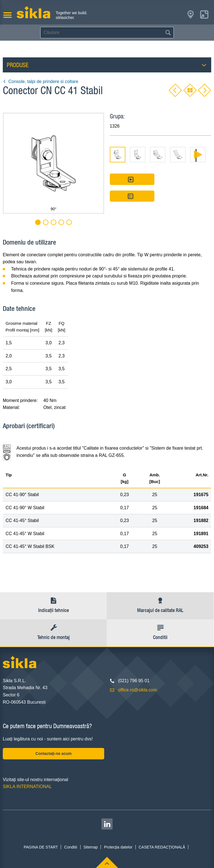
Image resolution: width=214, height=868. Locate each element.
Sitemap (90, 847)
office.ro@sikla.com (138, 690)
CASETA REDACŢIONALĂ (162, 847)
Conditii (71, 847)
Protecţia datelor (118, 847)
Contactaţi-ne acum (53, 754)
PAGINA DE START (41, 847)
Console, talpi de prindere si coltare (41, 81)
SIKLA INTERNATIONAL (27, 787)
